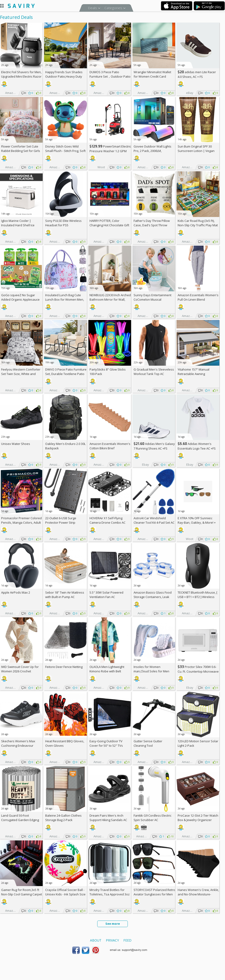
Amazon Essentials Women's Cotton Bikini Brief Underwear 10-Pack (110, 448)
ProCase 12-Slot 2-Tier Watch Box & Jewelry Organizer (198, 818)
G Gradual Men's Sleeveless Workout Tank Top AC (154, 372)
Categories (113, 8)
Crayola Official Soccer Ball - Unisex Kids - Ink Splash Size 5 (65, 894)
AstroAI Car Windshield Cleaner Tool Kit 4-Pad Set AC (154, 520)
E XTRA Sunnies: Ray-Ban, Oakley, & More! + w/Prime (197, 523)
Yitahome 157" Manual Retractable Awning (194, 372)
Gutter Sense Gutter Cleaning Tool (148, 743)
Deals (92, 8)
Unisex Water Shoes (16, 444)
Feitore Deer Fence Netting (64, 667)
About (96, 940)
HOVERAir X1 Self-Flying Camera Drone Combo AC (107, 520)
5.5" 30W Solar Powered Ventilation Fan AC (106, 595)
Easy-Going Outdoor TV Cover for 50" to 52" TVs (106, 743)
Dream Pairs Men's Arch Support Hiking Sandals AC (108, 818)
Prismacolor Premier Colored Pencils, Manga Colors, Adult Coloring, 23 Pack (21, 523)
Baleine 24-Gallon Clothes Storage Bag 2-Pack (63, 818)
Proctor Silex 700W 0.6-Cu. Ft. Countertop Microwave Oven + (198, 671)
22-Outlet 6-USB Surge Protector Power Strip (61, 520)
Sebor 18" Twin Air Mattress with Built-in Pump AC (65, 595)
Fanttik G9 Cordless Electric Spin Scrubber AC (152, 818)
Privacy (112, 940)
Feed (127, 940)
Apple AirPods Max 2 (16, 592)
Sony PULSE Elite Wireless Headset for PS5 (63, 223)
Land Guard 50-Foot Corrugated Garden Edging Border (20, 820)
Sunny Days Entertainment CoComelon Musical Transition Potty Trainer (152, 299)
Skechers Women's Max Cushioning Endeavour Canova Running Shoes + (21, 746)
